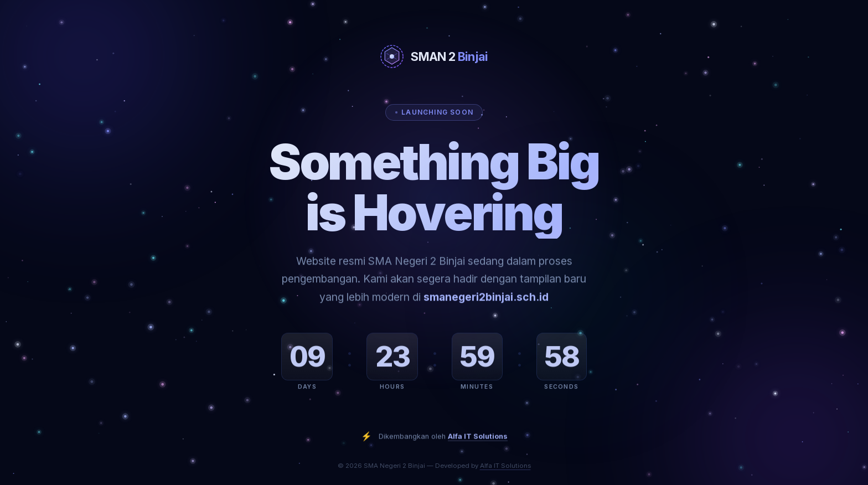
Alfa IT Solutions (478, 444)
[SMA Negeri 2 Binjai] (434, 56)
